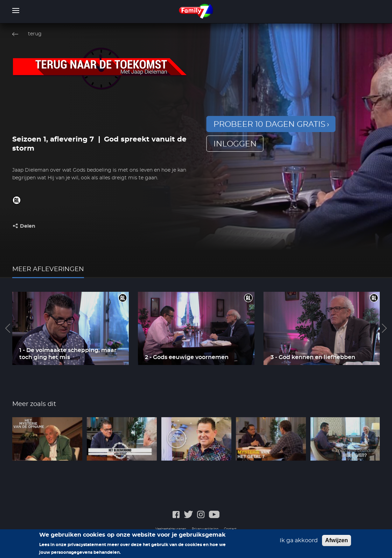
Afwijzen (337, 540)
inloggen (235, 144)
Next (384, 328)
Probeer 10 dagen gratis (269, 124)
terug (35, 34)
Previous (8, 328)
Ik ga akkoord (299, 540)
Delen (28, 226)
